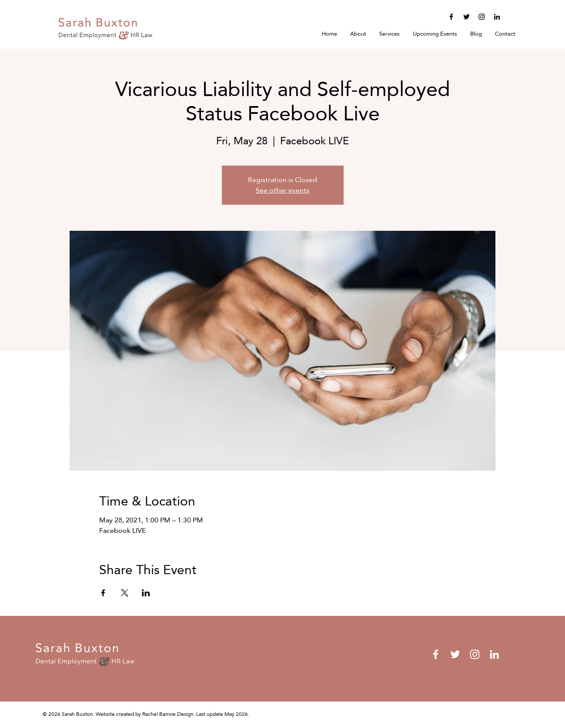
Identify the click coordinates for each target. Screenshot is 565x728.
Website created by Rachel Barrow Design (145, 714)
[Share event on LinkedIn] (146, 593)
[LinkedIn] (497, 17)
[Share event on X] (125, 593)
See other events (282, 190)
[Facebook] (451, 17)
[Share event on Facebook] (103, 593)
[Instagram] (482, 17)
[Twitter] (466, 17)
